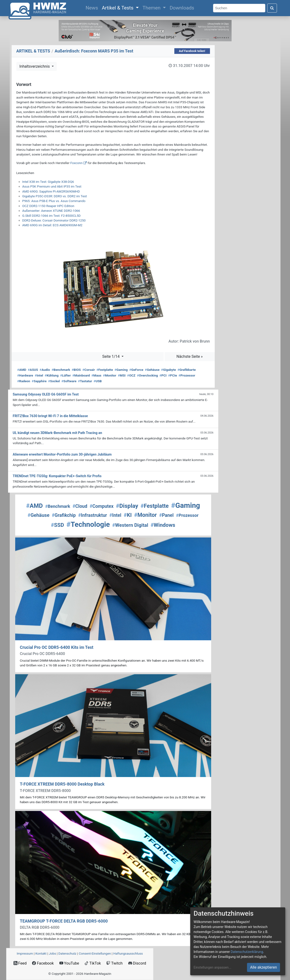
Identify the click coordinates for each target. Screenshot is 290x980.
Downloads (182, 8)
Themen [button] (152, 8)
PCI (163, 375)
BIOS (76, 370)
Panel (166, 515)
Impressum (25, 953)
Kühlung (52, 375)
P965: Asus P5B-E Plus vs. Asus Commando (54, 201)
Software (69, 381)
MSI (122, 375)
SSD (57, 525)
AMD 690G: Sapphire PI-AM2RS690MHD (51, 191)
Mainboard (81, 375)
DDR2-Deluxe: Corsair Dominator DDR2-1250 (54, 220)
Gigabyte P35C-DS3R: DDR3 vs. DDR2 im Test (55, 196)
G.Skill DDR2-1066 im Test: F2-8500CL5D (52, 216)
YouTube (69, 963)
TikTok (93, 963)
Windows (163, 525)
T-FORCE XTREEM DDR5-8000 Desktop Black (62, 784)
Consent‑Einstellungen (95, 953)
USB (98, 381)
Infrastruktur (93, 515)
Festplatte (105, 370)
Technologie (88, 524)
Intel (39, 375)
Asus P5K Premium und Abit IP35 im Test (52, 186)
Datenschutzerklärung (247, 952)
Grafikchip (64, 515)
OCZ (131, 375)
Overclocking (147, 375)
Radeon (24, 381)
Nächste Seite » (190, 356)
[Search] (239, 8)
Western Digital (130, 525)
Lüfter (65, 375)
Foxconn (76, 163)
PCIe (173, 375)
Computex (101, 506)
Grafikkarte (187, 370)
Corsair (89, 370)
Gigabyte (168, 370)
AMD (22, 370)
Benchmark (61, 370)
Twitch (114, 963)
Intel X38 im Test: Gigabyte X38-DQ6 (48, 182)
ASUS (33, 370)
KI (128, 515)
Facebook (43, 963)
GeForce (136, 370)
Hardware (25, 375)
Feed (20, 963)
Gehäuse (152, 370)
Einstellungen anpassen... (212, 967)
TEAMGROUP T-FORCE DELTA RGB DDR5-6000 (64, 921)
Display (127, 506)
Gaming (121, 370)
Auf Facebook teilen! (192, 51)
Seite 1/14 (111, 356)
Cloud (80, 506)
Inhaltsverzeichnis (35, 66)
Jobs (52, 953)
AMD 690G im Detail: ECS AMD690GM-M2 (52, 225)
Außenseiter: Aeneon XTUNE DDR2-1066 (51, 211)
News (93, 7)
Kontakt (41, 953)
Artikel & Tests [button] (118, 8)
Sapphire (39, 381)
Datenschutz (67, 953)
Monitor (110, 375)
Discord (137, 963)
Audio (45, 370)
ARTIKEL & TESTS (33, 51)
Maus (96, 375)
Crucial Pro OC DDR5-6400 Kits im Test (57, 647)
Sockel (54, 381)
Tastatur (85, 381)
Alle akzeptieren (264, 967)
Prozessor (187, 375)
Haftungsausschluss (128, 953)
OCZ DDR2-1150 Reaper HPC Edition (48, 206)
